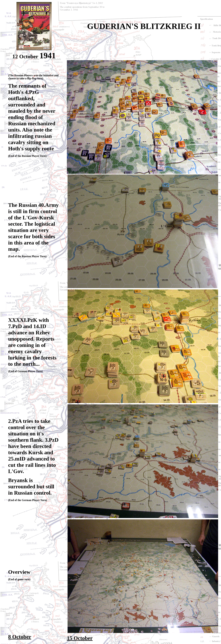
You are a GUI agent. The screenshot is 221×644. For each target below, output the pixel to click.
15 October (80, 638)
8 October (20, 637)
